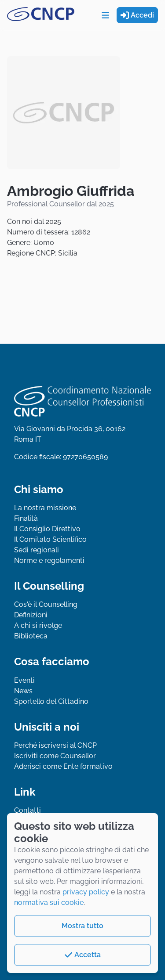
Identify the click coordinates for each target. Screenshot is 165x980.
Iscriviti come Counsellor (55, 756)
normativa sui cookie (49, 903)
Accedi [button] (137, 15)
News (23, 691)
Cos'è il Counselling (46, 604)
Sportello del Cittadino (51, 701)
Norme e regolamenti (49, 560)
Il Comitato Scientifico (50, 539)
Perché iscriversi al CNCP (55, 745)
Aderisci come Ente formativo (63, 766)
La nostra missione (45, 508)
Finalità (26, 518)
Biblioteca (31, 636)
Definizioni (31, 615)
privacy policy (86, 892)
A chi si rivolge (38, 625)
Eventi (24, 680)
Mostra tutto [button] (82, 926)
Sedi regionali (37, 550)
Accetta (82, 955)
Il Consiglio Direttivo (47, 529)
